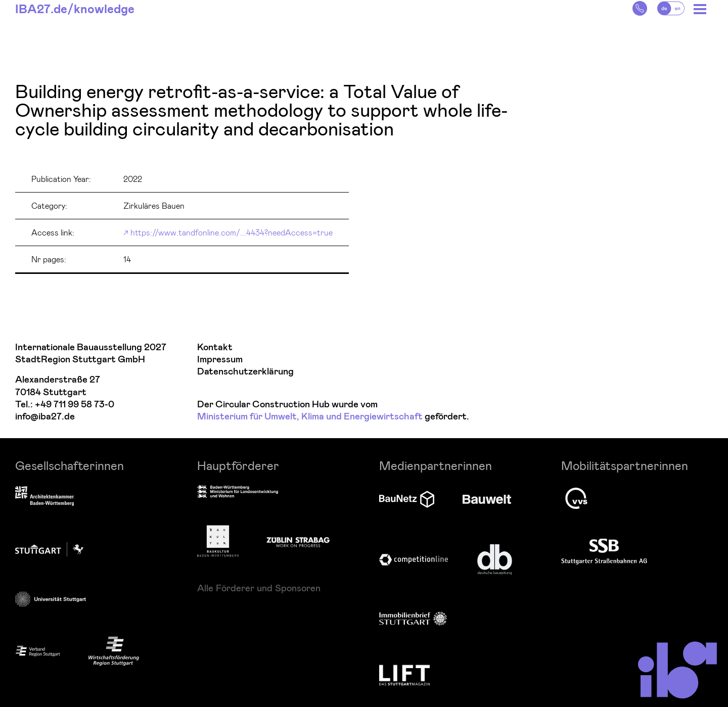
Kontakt (215, 347)
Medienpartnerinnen (436, 465)
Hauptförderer (238, 465)
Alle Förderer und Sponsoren (259, 588)
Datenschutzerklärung (245, 372)
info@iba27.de (45, 417)
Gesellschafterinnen (70, 465)
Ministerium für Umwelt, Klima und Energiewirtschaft (310, 417)
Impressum (220, 360)
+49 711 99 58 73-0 (75, 405)
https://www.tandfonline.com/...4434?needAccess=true (232, 232)
